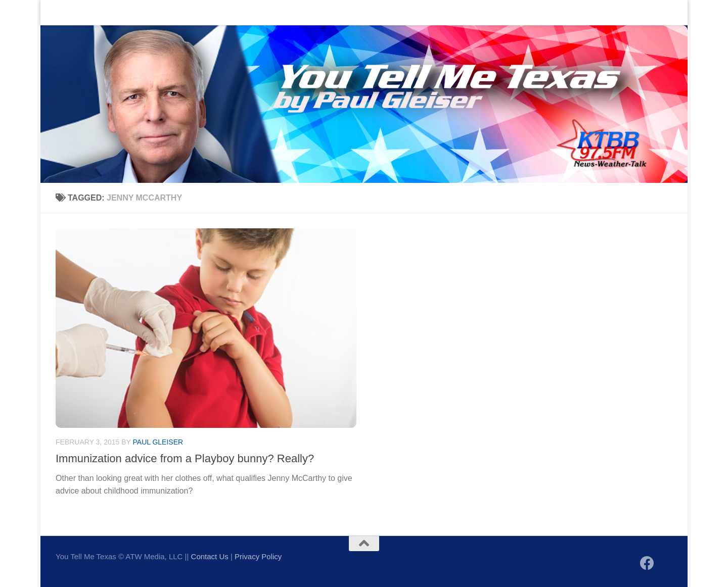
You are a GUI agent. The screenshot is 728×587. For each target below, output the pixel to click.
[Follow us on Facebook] (647, 563)
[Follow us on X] (665, 564)
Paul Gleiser (158, 442)
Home (58, 12)
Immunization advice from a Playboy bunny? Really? (185, 458)
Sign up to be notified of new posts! (200, 12)
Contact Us (103, 12)
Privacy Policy (258, 556)
